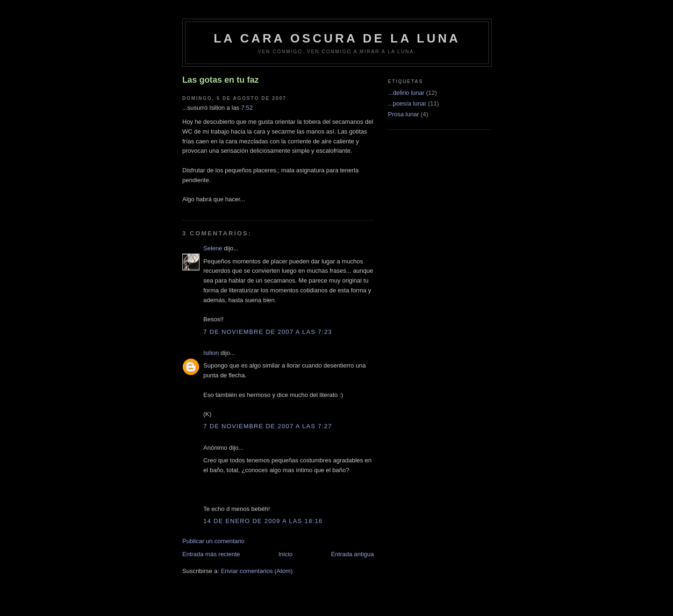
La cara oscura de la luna (337, 38)
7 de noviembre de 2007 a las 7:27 (268, 426)
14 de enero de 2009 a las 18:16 (263, 521)
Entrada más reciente (211, 554)
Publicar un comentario (213, 541)
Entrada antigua (352, 554)
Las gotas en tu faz (221, 80)
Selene (213, 248)
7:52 (247, 108)
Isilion (211, 353)
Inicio (286, 554)
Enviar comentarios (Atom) (257, 571)
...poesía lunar (407, 103)
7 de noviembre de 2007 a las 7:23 (268, 332)
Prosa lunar (403, 114)
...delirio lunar (406, 93)
